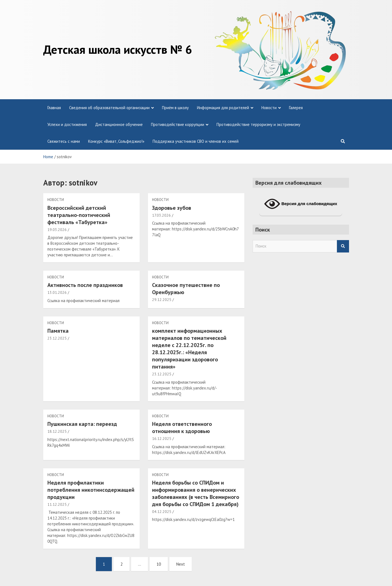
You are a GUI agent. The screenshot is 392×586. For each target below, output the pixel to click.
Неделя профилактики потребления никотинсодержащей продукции (91, 490)
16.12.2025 (162, 439)
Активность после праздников (85, 285)
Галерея (296, 108)
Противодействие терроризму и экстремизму (258, 124)
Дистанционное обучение (119, 124)
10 (159, 564)
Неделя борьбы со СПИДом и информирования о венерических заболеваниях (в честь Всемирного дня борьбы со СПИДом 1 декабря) (196, 493)
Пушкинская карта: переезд (82, 424)
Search (343, 246)
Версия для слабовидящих (301, 204)
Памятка (58, 331)
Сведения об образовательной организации (109, 108)
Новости (269, 108)
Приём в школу (175, 108)
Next (181, 564)
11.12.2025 (57, 504)
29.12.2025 (162, 300)
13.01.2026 (57, 292)
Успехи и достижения (67, 124)
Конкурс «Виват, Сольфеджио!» (116, 141)
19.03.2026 (57, 230)
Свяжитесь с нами (64, 141)
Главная (54, 108)
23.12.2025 (57, 338)
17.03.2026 (161, 215)
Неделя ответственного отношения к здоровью (182, 428)
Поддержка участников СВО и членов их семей (196, 141)
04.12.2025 (162, 512)
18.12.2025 (57, 431)
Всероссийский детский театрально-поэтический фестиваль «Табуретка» (79, 215)
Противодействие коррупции (178, 124)
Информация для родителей (223, 108)
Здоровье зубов (172, 208)
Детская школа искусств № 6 (118, 49)
